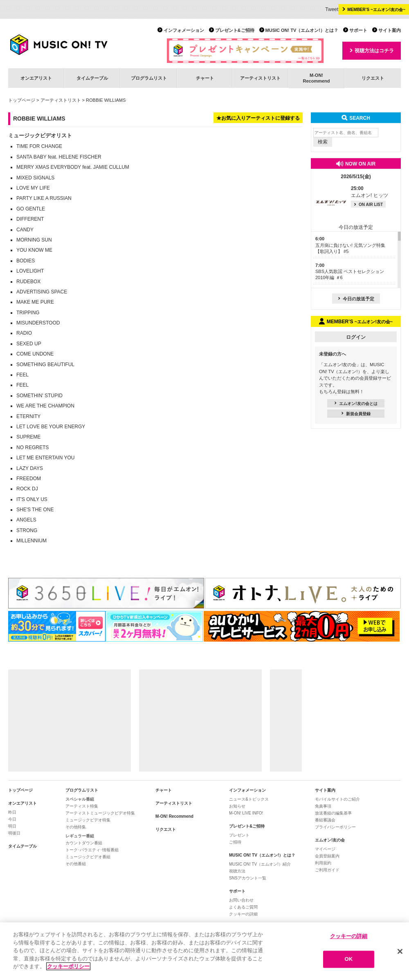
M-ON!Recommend (316, 78)
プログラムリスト (149, 78)
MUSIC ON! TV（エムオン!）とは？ (302, 30)
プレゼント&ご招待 (235, 30)
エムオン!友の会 (330, 840)
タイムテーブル (92, 78)
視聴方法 (237, 871)
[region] (204, 951)
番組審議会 (325, 820)
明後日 (14, 833)
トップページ (22, 100)
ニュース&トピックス (249, 799)
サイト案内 (390, 30)
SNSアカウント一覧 (248, 878)
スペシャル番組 (80, 799)
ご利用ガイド (327, 870)
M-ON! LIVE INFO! (246, 813)
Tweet (332, 9)
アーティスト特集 (82, 806)
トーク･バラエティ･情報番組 (92, 850)
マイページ (325, 849)
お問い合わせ (241, 900)
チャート (205, 78)
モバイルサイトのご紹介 (337, 799)
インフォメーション (184, 30)
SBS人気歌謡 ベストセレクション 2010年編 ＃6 (350, 272)
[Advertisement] (70, 720)
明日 (12, 826)
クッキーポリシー (68, 966)
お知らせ (237, 806)
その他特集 (76, 827)
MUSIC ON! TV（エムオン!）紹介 (260, 864)
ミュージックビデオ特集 (88, 820)
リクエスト (373, 78)
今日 (12, 819)
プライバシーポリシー (335, 827)
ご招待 (235, 842)
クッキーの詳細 (243, 914)
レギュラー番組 (80, 836)
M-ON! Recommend (174, 816)
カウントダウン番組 (84, 843)
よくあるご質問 (243, 907)
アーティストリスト (260, 78)
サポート (358, 30)
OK (349, 959)
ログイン (356, 337)
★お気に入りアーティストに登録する (258, 118)
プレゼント (239, 835)
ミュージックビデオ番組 (88, 857)
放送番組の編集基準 (333, 813)
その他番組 (76, 864)
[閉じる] (400, 951)
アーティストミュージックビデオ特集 (100, 813)
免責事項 (323, 806)
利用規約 (323, 863)
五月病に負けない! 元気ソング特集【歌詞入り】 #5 (350, 245)
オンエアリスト (36, 78)
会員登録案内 (327, 856)
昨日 (12, 812)
